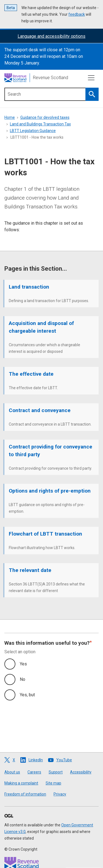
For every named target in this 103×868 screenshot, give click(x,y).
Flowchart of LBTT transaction (45, 534)
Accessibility (81, 772)
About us (12, 772)
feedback (77, 14)
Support (56, 772)
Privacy (60, 794)
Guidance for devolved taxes (45, 117)
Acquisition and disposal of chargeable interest (41, 327)
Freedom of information (25, 794)
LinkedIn (36, 760)
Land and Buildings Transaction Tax (40, 124)
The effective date (31, 374)
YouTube (64, 760)
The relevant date (30, 570)
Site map (53, 783)
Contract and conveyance (40, 410)
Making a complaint (21, 783)
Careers (34, 772)
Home (10, 117)
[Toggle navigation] (91, 78)
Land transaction (29, 287)
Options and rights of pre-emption (50, 491)
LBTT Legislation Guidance (33, 131)
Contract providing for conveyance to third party (51, 451)
